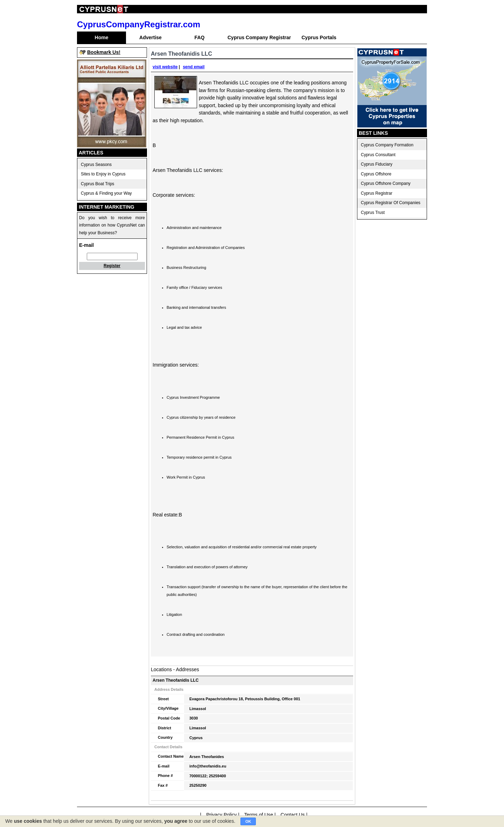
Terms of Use (259, 815)
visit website (165, 67)
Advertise (150, 37)
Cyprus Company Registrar (259, 37)
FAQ (200, 37)
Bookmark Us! (104, 52)
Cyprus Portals (319, 37)
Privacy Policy (221, 815)
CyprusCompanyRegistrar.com (139, 24)
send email (194, 67)
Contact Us (293, 815)
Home (102, 37)
